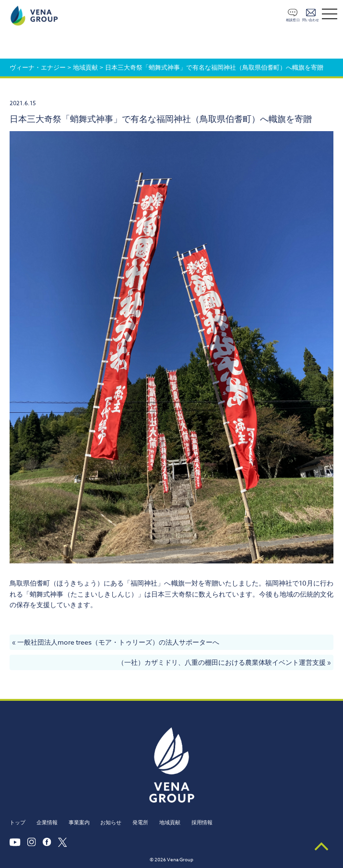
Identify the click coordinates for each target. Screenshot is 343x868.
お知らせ (111, 823)
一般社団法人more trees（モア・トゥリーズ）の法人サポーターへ (118, 642)
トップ (18, 823)
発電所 (140, 823)
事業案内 (79, 823)
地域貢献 (170, 823)
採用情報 (202, 823)
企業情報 (47, 823)
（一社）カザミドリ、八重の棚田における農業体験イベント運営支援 (222, 662)
